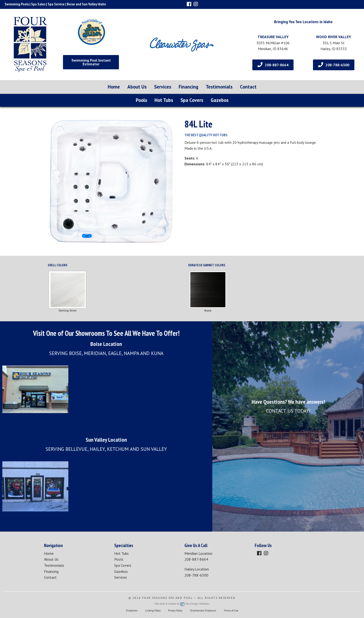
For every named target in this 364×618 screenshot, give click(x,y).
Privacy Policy (175, 611)
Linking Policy (153, 611)
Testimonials (219, 87)
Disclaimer (132, 611)
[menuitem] (114, 87)
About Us (137, 87)
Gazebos (220, 100)
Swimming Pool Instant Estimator (91, 62)
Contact (248, 87)
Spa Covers (192, 100)
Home (114, 87)
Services (163, 87)
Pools (141, 100)
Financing (188, 87)
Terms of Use (231, 611)
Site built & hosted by (182, 604)
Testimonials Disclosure (203, 611)
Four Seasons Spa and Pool (167, 598)
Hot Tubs (164, 100)
